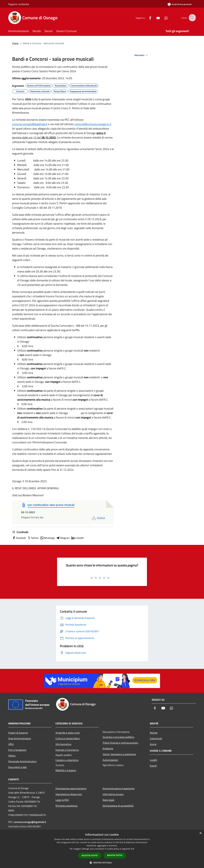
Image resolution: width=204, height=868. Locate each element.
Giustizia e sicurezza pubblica (118, 737)
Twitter (33, 538)
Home (15, 43)
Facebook (19, 538)
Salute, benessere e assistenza (119, 754)
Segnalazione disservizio (69, 794)
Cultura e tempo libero (68, 738)
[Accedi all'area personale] (180, 4)
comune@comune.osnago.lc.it (93, 124)
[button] (102, 863)
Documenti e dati (18, 767)
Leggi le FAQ (62, 800)
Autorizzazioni (110, 760)
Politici (12, 756)
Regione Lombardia (19, 4)
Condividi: (20, 532)
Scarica (98, 518)
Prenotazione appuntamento (71, 788)
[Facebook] (148, 18)
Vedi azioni (142, 55)
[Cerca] (192, 18)
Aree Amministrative (20, 738)
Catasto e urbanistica (67, 760)
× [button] (200, 833)
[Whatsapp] (164, 18)
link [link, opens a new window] (133, 849)
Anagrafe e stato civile (68, 733)
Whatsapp (47, 538)
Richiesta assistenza (66, 806)
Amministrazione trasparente (119, 788)
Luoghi (153, 760)
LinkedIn (77, 538)
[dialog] (102, 849)
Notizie (154, 733)
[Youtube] (156, 18)
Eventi (153, 766)
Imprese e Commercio (67, 750)
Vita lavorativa (63, 744)
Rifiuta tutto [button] (115, 855)
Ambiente (108, 748)
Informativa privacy (113, 794)
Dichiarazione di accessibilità (118, 806)
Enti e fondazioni (17, 750)
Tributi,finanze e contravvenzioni (120, 743)
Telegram (63, 538)
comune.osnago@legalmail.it (30, 124)
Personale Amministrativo (22, 761)
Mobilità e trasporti (66, 770)
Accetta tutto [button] (90, 855)
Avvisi (153, 744)
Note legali (108, 800)
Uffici (11, 744)
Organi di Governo (18, 733)
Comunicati (156, 738)
